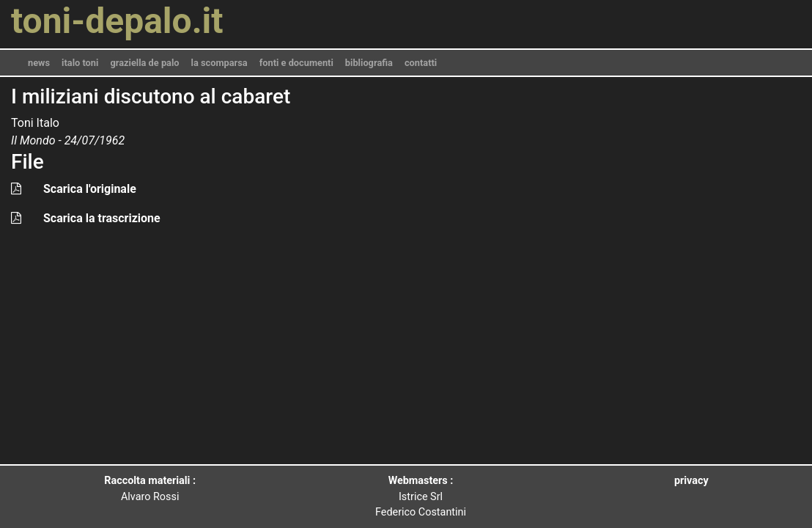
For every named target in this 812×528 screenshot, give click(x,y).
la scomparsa (219, 63)
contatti (421, 63)
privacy (691, 481)
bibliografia (369, 63)
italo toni (80, 63)
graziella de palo (144, 63)
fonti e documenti (296, 63)
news (39, 63)
